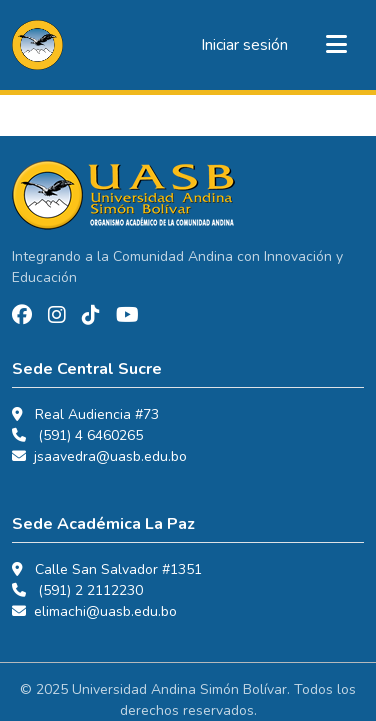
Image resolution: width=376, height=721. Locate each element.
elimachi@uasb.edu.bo (105, 611)
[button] (37, 45)
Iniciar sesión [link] (244, 45)
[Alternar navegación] (336, 45)
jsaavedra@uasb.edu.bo (110, 456)
